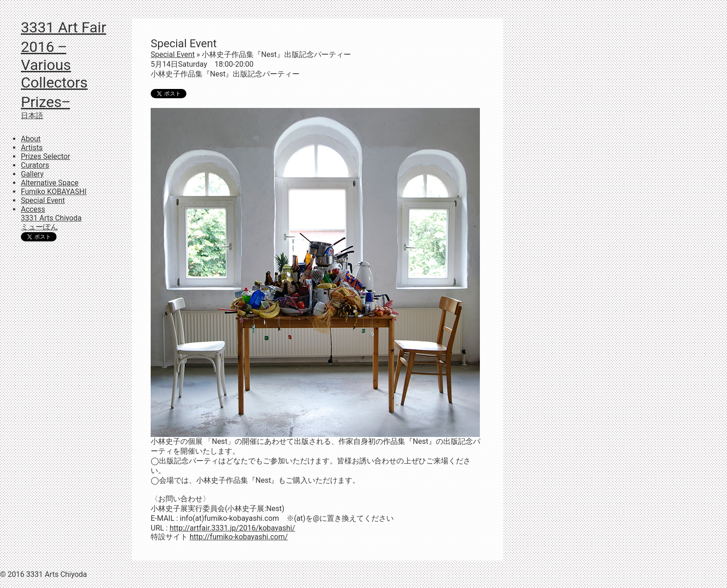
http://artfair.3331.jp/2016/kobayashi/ (233, 528)
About (31, 139)
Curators (35, 165)
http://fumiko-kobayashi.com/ (239, 537)
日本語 (32, 116)
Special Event (43, 200)
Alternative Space (50, 183)
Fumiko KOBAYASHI (54, 192)
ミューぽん (39, 227)
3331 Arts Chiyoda (51, 218)
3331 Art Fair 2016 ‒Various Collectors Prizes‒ (64, 65)
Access (33, 209)
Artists (32, 148)
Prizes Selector (45, 156)
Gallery (32, 174)
